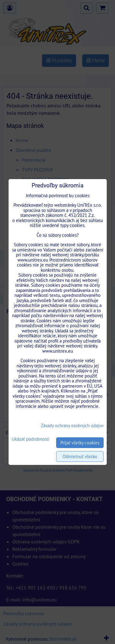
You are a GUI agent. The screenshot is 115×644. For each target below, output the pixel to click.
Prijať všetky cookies (80, 443)
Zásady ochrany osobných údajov (72, 425)
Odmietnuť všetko (80, 456)
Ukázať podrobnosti (31, 439)
